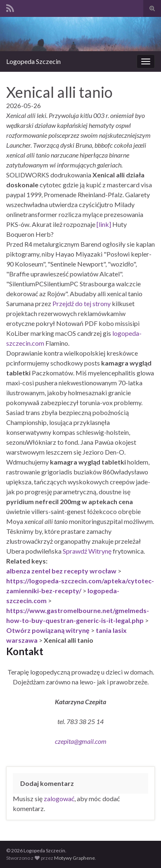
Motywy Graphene (75, 858)
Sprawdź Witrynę (87, 551)
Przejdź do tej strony (82, 303)
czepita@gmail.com (81, 741)
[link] (104, 224)
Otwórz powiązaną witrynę (48, 630)
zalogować (59, 798)
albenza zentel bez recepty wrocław (61, 571)
